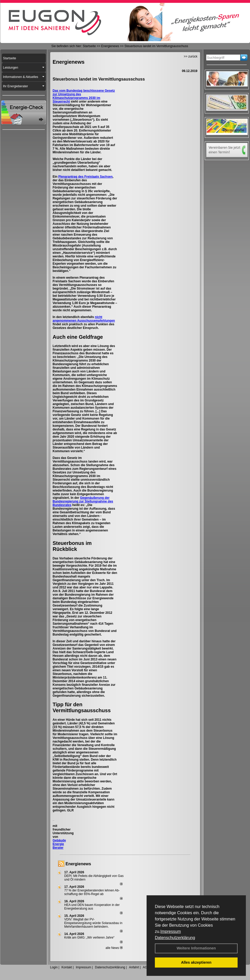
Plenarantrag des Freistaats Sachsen (86, 177)
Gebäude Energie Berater (59, 844)
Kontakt (67, 967)
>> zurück (191, 56)
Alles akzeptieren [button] (196, 962)
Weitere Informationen (196, 948)
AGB (146, 967)
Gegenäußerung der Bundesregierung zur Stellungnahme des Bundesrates (83, 501)
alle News (114, 948)
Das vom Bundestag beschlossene (79, 91)
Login (54, 967)
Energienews (78, 864)
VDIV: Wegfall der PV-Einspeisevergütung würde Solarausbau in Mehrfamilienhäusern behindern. (93, 923)
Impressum (171, 931)
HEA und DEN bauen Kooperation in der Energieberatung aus (92, 907)
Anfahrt (134, 967)
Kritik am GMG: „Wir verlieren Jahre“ (89, 938)
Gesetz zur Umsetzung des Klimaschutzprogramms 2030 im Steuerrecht (84, 96)
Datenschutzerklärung (175, 938)
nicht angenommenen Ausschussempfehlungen (84, 319)
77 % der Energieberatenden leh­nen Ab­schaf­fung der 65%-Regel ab (92, 892)
